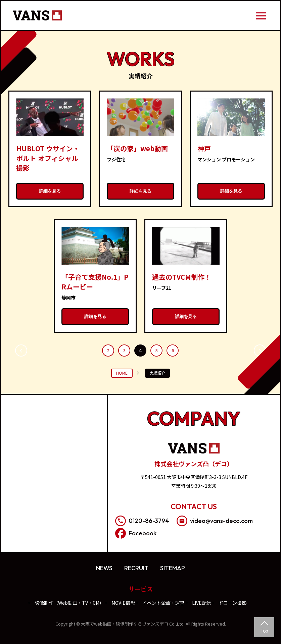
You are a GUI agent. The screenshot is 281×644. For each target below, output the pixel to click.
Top (264, 631)
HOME (122, 373)
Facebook (136, 533)
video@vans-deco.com (215, 521)
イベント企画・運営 (163, 603)
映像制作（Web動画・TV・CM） (69, 603)
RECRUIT (136, 568)
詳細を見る (50, 191)
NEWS (104, 568)
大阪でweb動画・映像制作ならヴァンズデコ (125, 624)
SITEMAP (173, 568)
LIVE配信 (202, 603)
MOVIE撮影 (123, 603)
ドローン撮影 (232, 603)
